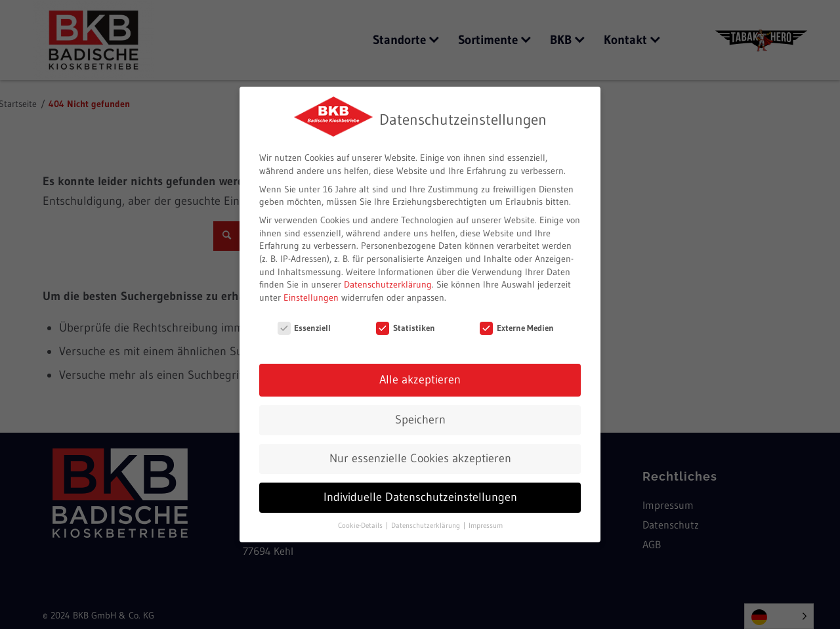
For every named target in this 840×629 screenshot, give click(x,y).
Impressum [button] (486, 524)
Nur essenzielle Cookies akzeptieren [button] (420, 457)
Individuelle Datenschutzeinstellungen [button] (420, 496)
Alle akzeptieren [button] (420, 378)
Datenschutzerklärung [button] (427, 524)
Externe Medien (517, 326)
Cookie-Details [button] (361, 524)
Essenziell (304, 326)
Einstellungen (311, 295)
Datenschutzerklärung (388, 283)
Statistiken (406, 326)
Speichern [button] (420, 418)
